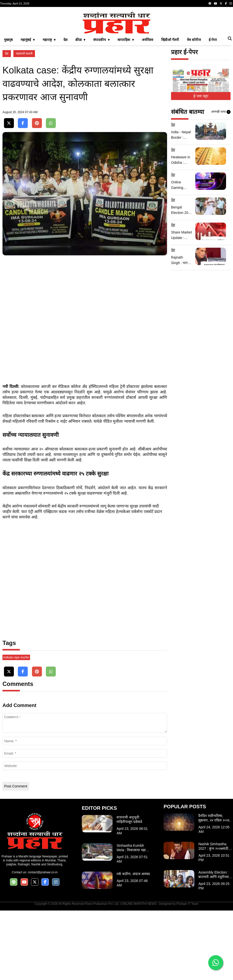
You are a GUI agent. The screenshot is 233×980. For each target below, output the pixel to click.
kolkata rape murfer (16, 727)
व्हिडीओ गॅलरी (170, 109)
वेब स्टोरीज (194, 109)
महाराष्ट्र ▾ (49, 109)
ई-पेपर (213, 109)
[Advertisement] (116, 44)
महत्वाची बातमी (24, 123)
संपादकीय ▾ (101, 109)
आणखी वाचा (221, 181)
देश (65, 109)
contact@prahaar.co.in (43, 942)
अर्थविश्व (147, 109)
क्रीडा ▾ (80, 109)
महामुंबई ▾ (28, 109)
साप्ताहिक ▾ (126, 109)
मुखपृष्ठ (8, 109)
